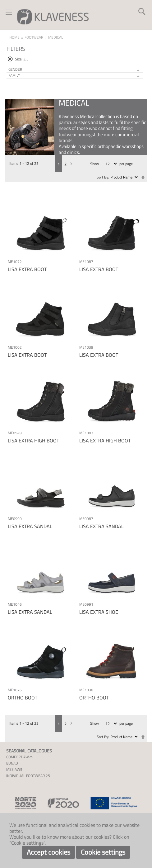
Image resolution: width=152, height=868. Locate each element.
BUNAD (12, 763)
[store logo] (53, 16)
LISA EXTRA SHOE (99, 612)
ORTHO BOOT (23, 698)
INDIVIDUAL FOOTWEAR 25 (28, 776)
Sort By (102, 177)
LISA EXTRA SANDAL (30, 526)
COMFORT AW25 (20, 757)
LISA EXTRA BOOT (27, 269)
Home (14, 37)
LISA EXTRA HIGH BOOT (33, 441)
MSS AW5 (14, 769)
